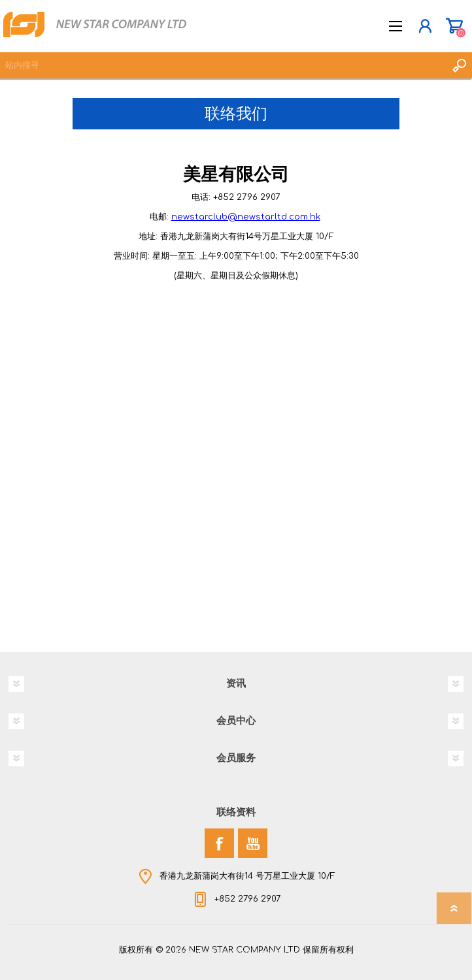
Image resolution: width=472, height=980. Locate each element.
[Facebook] (219, 843)
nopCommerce (263, 953)
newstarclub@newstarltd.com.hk (246, 217)
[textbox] (223, 65)
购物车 (454, 26)
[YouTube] (253, 843)
